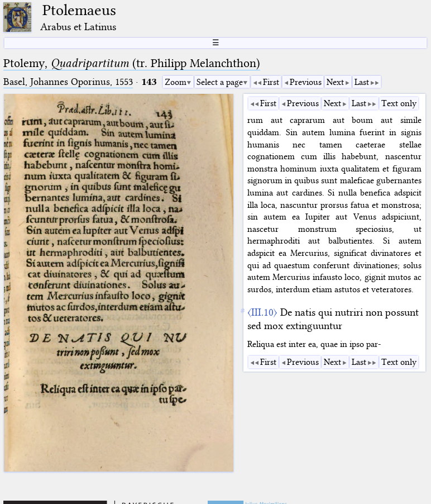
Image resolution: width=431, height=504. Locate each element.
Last (362, 82)
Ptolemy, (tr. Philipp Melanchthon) (132, 63)
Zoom (176, 82)
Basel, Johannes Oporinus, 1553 (68, 82)
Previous (306, 82)
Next (335, 82)
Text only (399, 103)
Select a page (220, 82)
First (271, 82)
